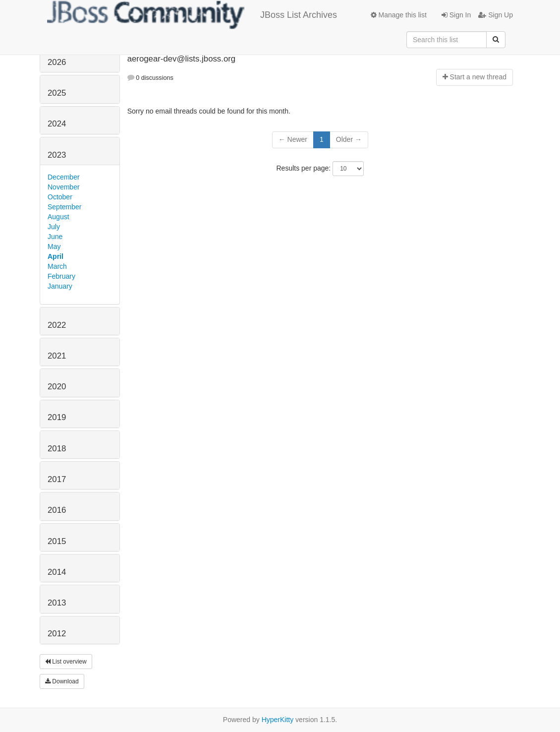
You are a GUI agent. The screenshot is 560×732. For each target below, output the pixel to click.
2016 (57, 510)
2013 (57, 603)
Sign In (456, 15)
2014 (57, 572)
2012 (57, 634)
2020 (57, 387)
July (54, 227)
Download (62, 681)
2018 (57, 449)
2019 (57, 417)
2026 (57, 62)
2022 (57, 325)
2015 (57, 541)
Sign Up (496, 15)
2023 (57, 155)
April (56, 256)
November (64, 187)
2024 (57, 124)
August (58, 217)
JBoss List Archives (192, 15)
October (60, 197)
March (57, 266)
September (64, 207)
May (54, 246)
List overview (66, 662)
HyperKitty (278, 720)
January (60, 286)
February (61, 276)
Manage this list (399, 15)
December (64, 177)
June (55, 237)
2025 (57, 93)
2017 (57, 479)
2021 (57, 356)
